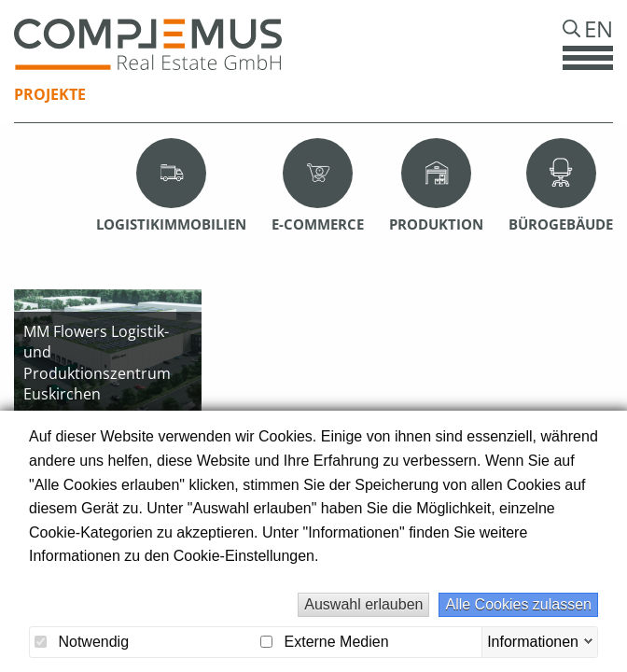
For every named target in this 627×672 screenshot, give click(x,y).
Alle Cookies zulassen (518, 604)
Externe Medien (325, 642)
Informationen (533, 641)
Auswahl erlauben (363, 604)
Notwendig (82, 642)
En (599, 28)
